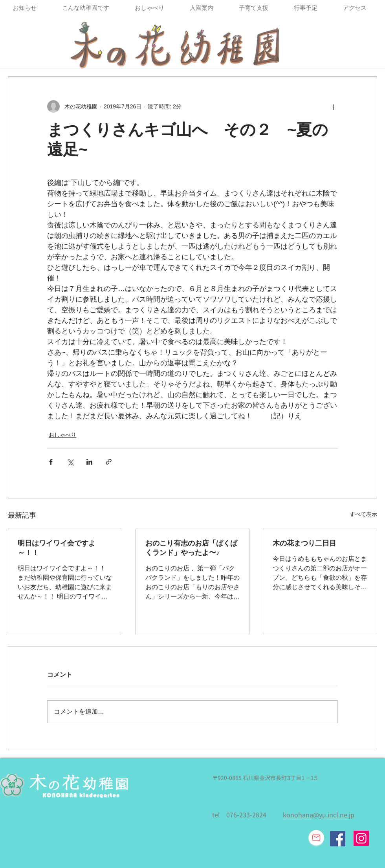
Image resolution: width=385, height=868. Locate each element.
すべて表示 (363, 514)
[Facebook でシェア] (51, 462)
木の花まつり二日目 (304, 543)
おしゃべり (62, 435)
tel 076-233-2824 (239, 815)
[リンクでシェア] (109, 462)
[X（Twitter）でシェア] (70, 462)
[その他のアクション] (333, 106)
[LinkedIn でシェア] (89, 462)
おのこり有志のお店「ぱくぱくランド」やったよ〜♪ (191, 548)
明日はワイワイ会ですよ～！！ (57, 548)
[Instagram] (361, 838)
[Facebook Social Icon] (338, 839)
